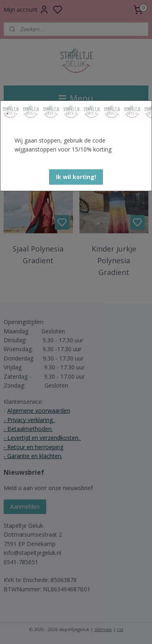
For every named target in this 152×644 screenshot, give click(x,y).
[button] (76, 177)
